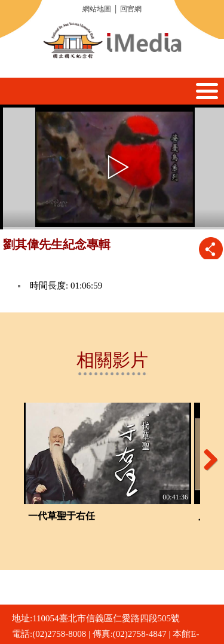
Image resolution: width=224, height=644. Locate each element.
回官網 (131, 9)
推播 (211, 249)
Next (206, 459)
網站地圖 (97, 9)
